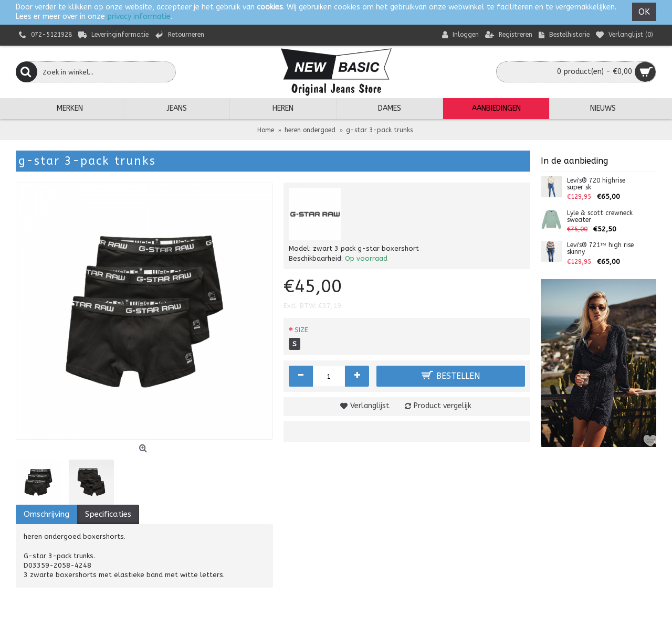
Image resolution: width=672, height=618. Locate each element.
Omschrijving (46, 514)
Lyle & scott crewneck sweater (600, 217)
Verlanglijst (370, 406)
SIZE (301, 330)
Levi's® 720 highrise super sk (596, 184)
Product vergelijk (443, 406)
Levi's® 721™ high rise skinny (600, 249)
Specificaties (108, 514)
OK (644, 12)
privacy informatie (139, 17)
